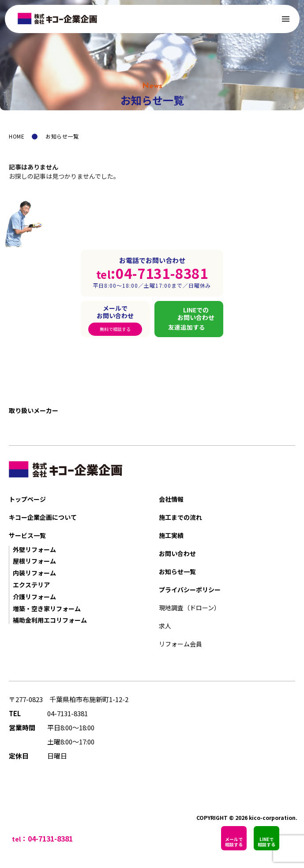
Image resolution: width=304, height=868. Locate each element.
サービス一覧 (27, 535)
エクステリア (31, 585)
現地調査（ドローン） (190, 608)
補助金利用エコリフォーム (50, 620)
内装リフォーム (34, 573)
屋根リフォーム (34, 561)
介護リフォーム (34, 597)
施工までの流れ (180, 517)
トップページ (27, 499)
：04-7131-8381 (47, 838)
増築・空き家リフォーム (47, 609)
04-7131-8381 (68, 713)
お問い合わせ (177, 553)
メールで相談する (234, 842)
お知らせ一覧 (177, 571)
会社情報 (171, 499)
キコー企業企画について (43, 517)
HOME (17, 136)
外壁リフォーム (34, 549)
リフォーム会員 (180, 644)
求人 (165, 626)
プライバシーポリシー (190, 590)
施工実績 (171, 535)
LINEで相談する (266, 842)
